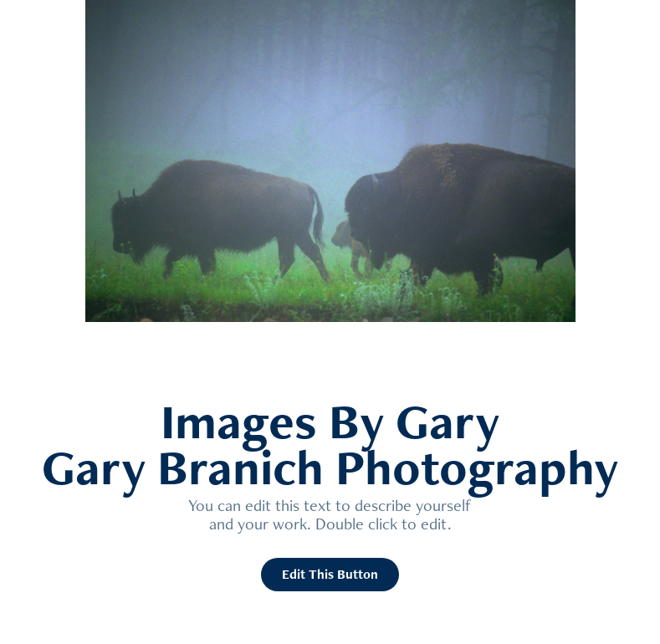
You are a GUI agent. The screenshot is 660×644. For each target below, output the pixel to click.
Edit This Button (330, 574)
